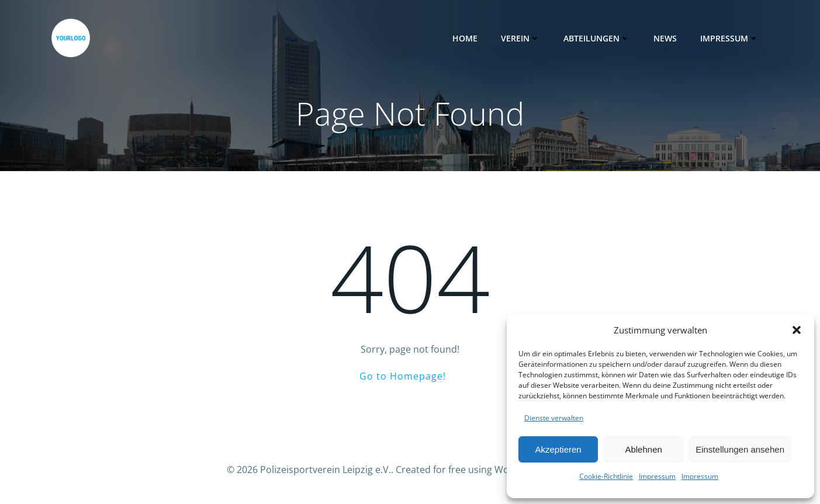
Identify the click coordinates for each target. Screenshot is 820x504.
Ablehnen (643, 449)
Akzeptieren (558, 449)
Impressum (657, 476)
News (665, 38)
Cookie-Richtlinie (606, 476)
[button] (797, 330)
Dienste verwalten (554, 418)
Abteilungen (597, 38)
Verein (520, 38)
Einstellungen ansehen (740, 449)
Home (465, 38)
